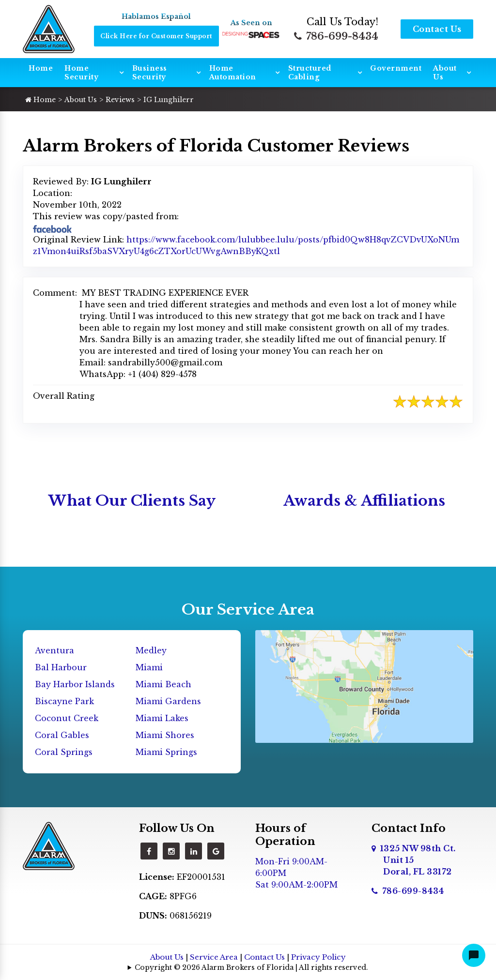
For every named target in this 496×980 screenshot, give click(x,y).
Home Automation (233, 73)
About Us (445, 73)
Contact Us (437, 29)
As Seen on (251, 23)
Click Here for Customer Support (156, 36)
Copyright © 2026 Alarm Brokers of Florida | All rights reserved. (251, 967)
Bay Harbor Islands (75, 684)
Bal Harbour (61, 667)
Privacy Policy (318, 957)
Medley (151, 650)
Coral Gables (62, 735)
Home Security (81, 73)
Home (41, 68)
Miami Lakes (162, 718)
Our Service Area (248, 610)
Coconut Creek (67, 718)
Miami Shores (165, 735)
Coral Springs (64, 752)
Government (396, 68)
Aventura (54, 650)
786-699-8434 (336, 36)
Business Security (150, 73)
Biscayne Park (64, 701)
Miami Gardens (168, 701)
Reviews (120, 100)
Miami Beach (163, 684)
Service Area (214, 957)
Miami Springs (166, 752)
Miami (149, 667)
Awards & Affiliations (364, 501)
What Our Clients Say (132, 501)
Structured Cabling (310, 73)
